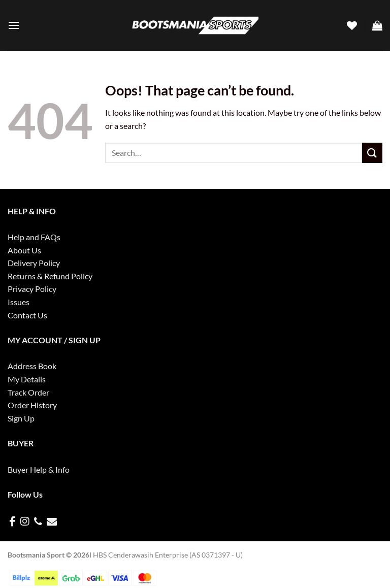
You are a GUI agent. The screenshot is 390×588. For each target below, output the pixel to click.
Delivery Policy (34, 263)
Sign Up (21, 418)
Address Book (32, 366)
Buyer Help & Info (39, 469)
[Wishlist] (352, 25)
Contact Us (27, 315)
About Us (24, 250)
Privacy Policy (32, 289)
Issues (19, 302)
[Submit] (372, 153)
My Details (27, 379)
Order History (32, 405)
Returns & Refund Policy (50, 276)
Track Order (28, 392)
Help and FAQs (34, 237)
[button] (14, 25)
